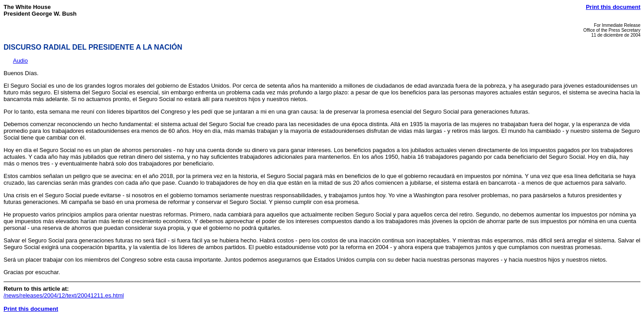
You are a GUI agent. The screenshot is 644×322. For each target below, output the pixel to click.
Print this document (613, 7)
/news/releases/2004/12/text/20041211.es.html (64, 295)
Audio (20, 61)
